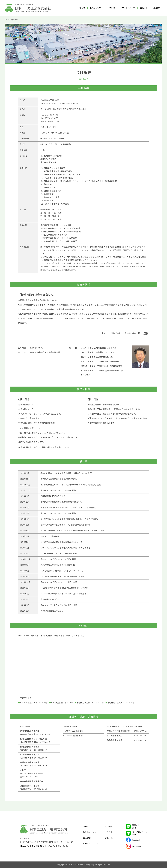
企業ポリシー (110, 838)
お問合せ (156, 8)
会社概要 (144, 8)
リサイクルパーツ (128, 8)
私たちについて (96, 8)
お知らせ (81, 8)
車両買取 (112, 8)
